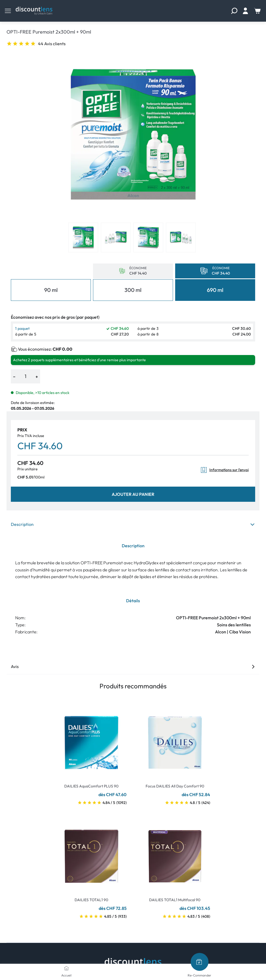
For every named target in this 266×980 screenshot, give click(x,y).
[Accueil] (66, 968)
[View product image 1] (83, 237)
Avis (133, 666)
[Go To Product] (91, 739)
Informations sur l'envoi (225, 470)
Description (133, 524)
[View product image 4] (181, 237)
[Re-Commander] (200, 962)
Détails (133, 601)
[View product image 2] (116, 237)
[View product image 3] (148, 237)
